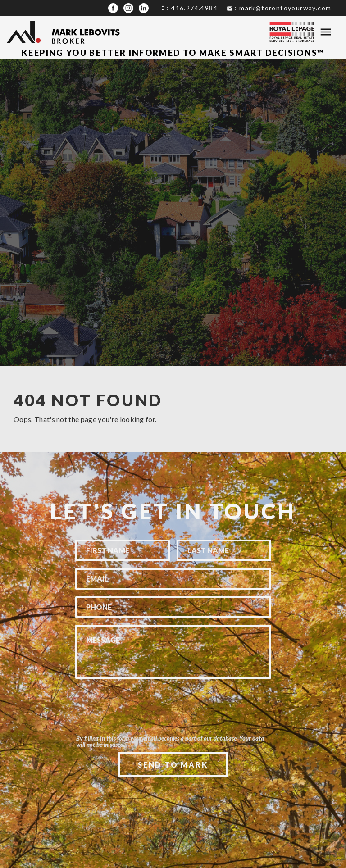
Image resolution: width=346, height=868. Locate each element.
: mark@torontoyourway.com (279, 8)
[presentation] (173, 720)
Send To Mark (173, 765)
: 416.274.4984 (190, 8)
